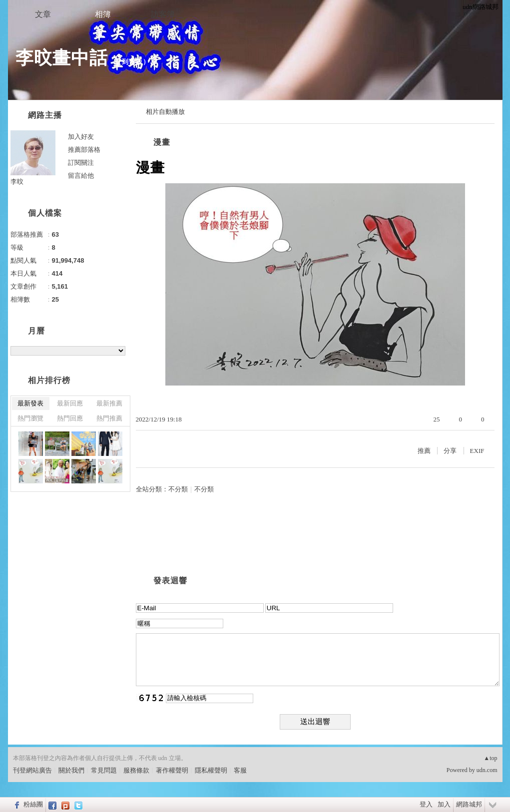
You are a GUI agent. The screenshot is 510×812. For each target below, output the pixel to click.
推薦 (424, 451)
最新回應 (70, 403)
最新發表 (30, 403)
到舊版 (132, 62)
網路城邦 (469, 804)
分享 (450, 451)
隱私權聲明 (211, 770)
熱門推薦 (109, 418)
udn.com (487, 770)
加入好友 (81, 137)
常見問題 (104, 770)
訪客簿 (163, 14)
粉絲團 (33, 804)
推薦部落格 (84, 150)
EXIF (477, 451)
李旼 (17, 182)
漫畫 (162, 142)
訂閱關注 (81, 163)
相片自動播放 (165, 112)
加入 (444, 804)
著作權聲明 (172, 770)
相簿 (103, 14)
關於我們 (71, 770)
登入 (426, 804)
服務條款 (136, 770)
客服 (240, 770)
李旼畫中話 (62, 58)
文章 (43, 14)
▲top (490, 758)
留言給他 (81, 176)
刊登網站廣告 (32, 770)
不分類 (178, 489)
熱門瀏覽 (30, 418)
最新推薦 (109, 403)
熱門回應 (70, 418)
